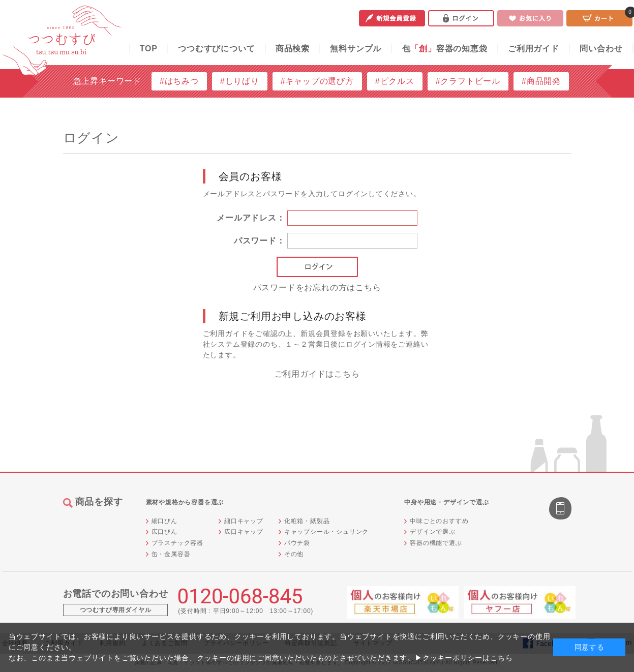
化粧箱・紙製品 (307, 521)
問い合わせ (601, 49)
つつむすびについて (216, 49)
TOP (149, 49)
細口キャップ (244, 521)
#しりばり (240, 81)
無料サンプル (356, 49)
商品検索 (293, 49)
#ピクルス (395, 81)
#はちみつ (179, 81)
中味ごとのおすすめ (439, 521)
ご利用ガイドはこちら (317, 374)
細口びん (164, 521)
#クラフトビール (468, 81)
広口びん (164, 532)
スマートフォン (561, 509)
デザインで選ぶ (433, 532)
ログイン (461, 18)
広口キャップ (244, 532)
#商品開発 (541, 81)
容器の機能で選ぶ (436, 543)
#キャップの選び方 (317, 81)
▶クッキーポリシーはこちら (464, 658)
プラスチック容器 (177, 543)
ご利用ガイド (534, 49)
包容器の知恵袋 (445, 49)
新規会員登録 (392, 18)
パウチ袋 (297, 543)
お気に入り (530, 18)
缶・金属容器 (171, 554)
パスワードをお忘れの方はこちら (317, 287)
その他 (294, 554)
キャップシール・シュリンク (326, 532)
